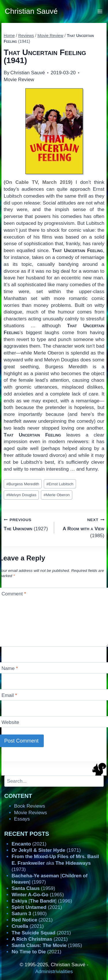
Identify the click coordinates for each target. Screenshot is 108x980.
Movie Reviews (31, 813)
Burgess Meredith (23, 484)
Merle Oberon (57, 495)
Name (10, 668)
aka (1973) (55, 863)
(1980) (29, 914)
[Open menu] (100, 11)
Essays (22, 819)
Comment (14, 594)
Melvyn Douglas (21, 495)
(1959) (33, 888)
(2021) (29, 844)
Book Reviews (30, 806)
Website (10, 722)
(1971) (46, 850)
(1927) (26, 524)
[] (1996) (42, 901)
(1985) (82, 527)
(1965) (38, 895)
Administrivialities (54, 972)
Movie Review (19, 80)
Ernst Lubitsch (60, 484)
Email (9, 695)
